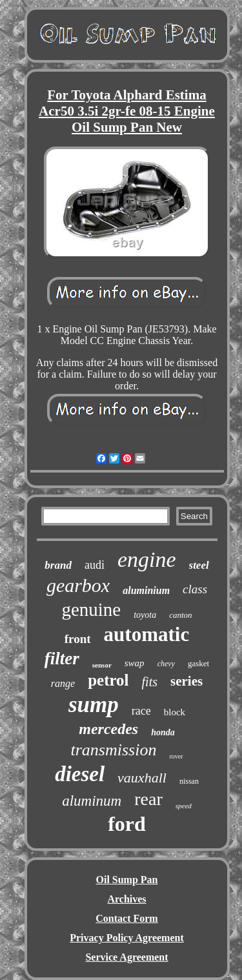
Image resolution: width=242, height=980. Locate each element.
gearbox (78, 585)
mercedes (108, 729)
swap (135, 663)
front (78, 639)
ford (127, 824)
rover (176, 756)
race (141, 711)
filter (62, 658)
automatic (147, 634)
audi (95, 565)
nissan (189, 781)
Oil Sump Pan (126, 880)
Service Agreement (126, 957)
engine (147, 559)
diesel (80, 774)
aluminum (92, 801)
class (195, 589)
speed (184, 806)
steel (199, 565)
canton (180, 615)
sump (94, 705)
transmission (113, 750)
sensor (102, 665)
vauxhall (142, 778)
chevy (166, 664)
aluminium (146, 590)
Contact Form (126, 918)
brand (58, 565)
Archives (126, 899)
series (187, 681)
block (175, 712)
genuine (91, 609)
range (63, 683)
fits (150, 682)
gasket (198, 663)
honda (163, 732)
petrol (108, 680)
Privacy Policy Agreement (127, 938)
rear (148, 799)
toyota (145, 615)
